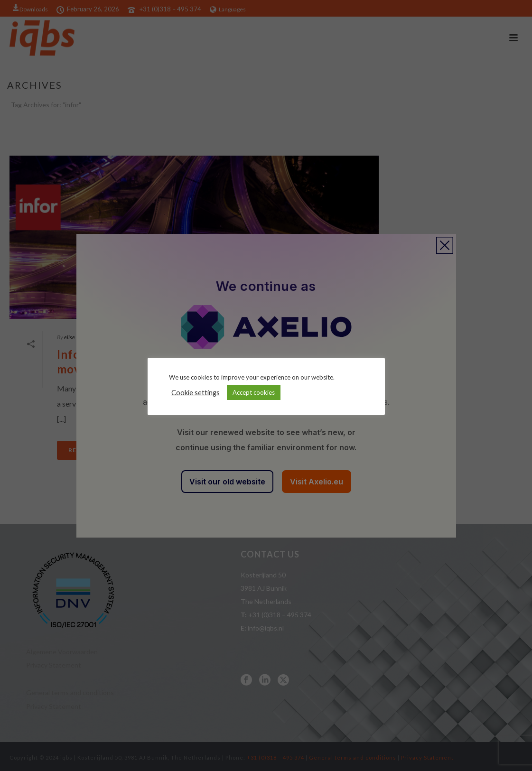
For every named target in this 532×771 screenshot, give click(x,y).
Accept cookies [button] (254, 392)
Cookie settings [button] (196, 393)
